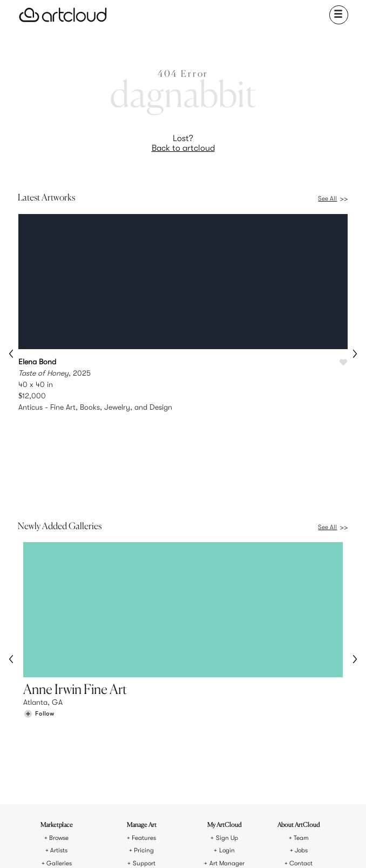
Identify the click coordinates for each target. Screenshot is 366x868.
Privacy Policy (204, 807)
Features (144, 701)
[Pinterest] (155, 846)
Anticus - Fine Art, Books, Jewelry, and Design (95, 407)
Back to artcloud (183, 148)
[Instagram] (130, 846)
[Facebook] (181, 846)
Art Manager (227, 727)
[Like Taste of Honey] (343, 363)
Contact (301, 727)
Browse (59, 701)
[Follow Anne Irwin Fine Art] (39, 634)
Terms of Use (161, 807)
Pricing (144, 714)
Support (144, 727)
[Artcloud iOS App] (221, 846)
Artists (59, 714)
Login (227, 714)
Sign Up (227, 701)
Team (301, 701)
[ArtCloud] (63, 15)
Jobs (301, 714)
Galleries (59, 727)
